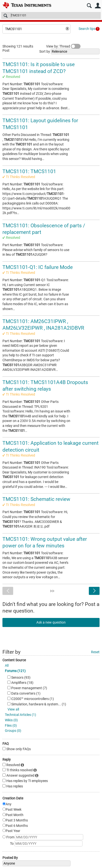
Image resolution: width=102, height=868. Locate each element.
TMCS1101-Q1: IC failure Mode (38, 267)
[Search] (51, 15)
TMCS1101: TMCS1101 (29, 171)
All (7, 665)
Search (89, 6)
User (98, 6)
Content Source (14, 660)
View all (13, 709)
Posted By (10, 858)
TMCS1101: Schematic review (36, 499)
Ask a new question (51, 622)
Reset (95, 652)
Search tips (87, 29)
